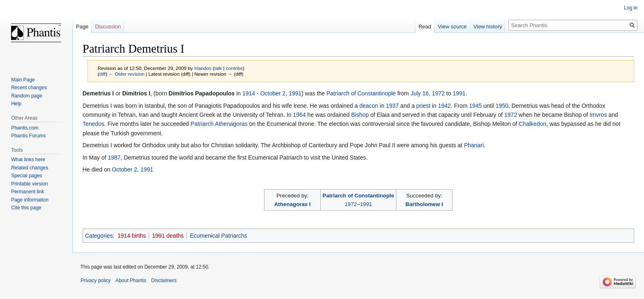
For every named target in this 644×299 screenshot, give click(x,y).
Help (16, 104)
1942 (445, 106)
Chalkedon (532, 124)
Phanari (474, 145)
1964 (299, 115)
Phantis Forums (28, 136)
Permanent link (28, 192)
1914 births (132, 236)
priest (423, 106)
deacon (369, 106)
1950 (502, 106)
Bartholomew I (424, 204)
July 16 (419, 93)
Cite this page (26, 208)
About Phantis (131, 280)
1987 (114, 158)
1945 (475, 106)
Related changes (30, 168)
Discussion (108, 27)
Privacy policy (95, 280)
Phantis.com (25, 128)
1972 (438, 93)
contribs (234, 68)
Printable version (29, 184)
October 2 (273, 93)
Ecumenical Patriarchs (218, 236)
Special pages (26, 176)
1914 (249, 93)
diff (102, 74)
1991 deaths (168, 236)
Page (82, 27)
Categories (99, 236)
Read (425, 27)
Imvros (598, 115)
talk (218, 68)
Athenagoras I (293, 204)
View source (452, 27)
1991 (295, 93)
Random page (26, 96)
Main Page (23, 80)
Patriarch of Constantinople (361, 93)
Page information (30, 200)
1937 (392, 106)
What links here (28, 160)
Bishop (360, 115)
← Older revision (126, 74)
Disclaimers (164, 280)
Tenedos (93, 124)
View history (488, 27)
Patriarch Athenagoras (219, 124)
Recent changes (29, 88)
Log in (631, 8)
